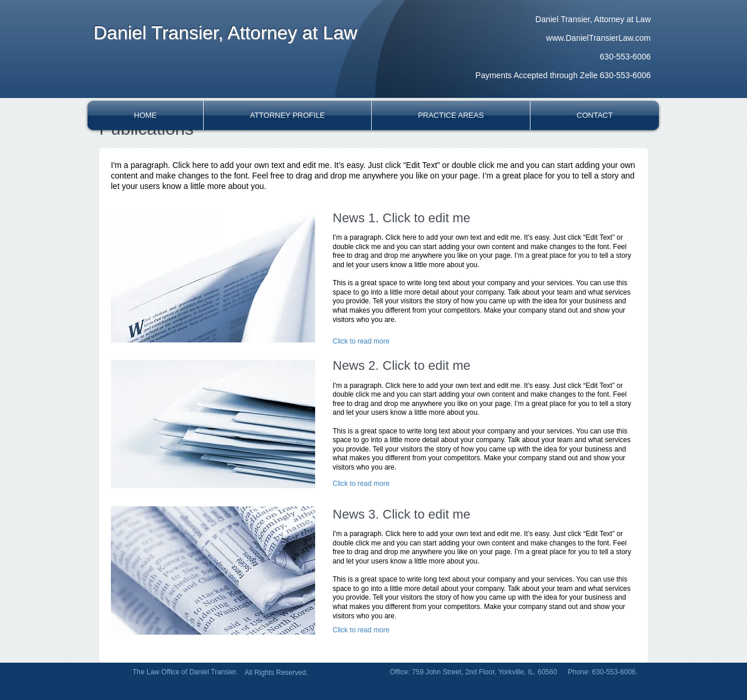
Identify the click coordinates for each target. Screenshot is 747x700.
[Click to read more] (362, 341)
